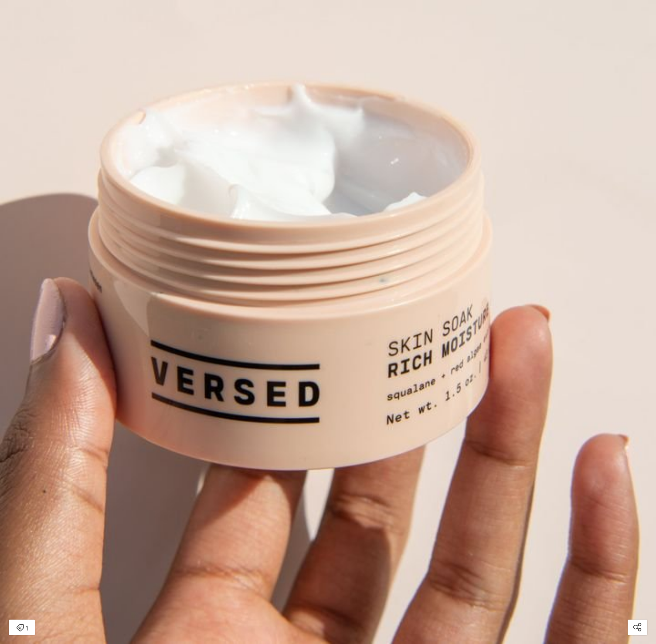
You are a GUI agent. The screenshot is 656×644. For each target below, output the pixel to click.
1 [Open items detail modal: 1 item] (22, 628)
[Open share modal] (637, 627)
